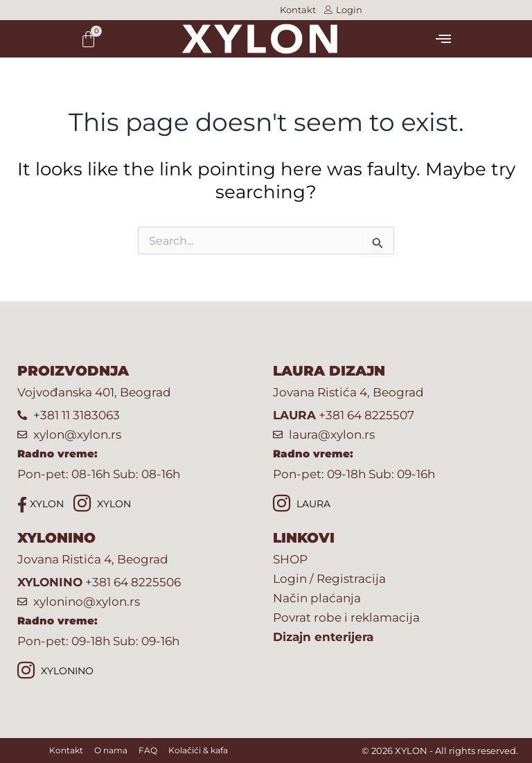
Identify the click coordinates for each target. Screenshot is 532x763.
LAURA (302, 505)
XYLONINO (55, 672)
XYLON (41, 505)
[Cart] (88, 39)
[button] (443, 39)
